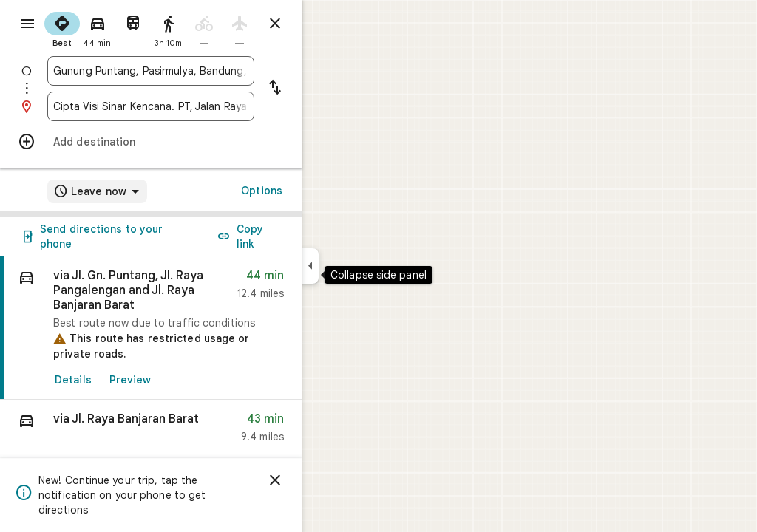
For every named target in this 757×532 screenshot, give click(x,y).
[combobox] (204, 71)
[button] (204, 431)
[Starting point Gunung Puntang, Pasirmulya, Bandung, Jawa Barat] (204, 71)
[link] (204, 328)
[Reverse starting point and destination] (328, 89)
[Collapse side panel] (363, 266)
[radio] (115, 28)
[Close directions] (328, 24)
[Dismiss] (328, 480)
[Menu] (27, 25)
